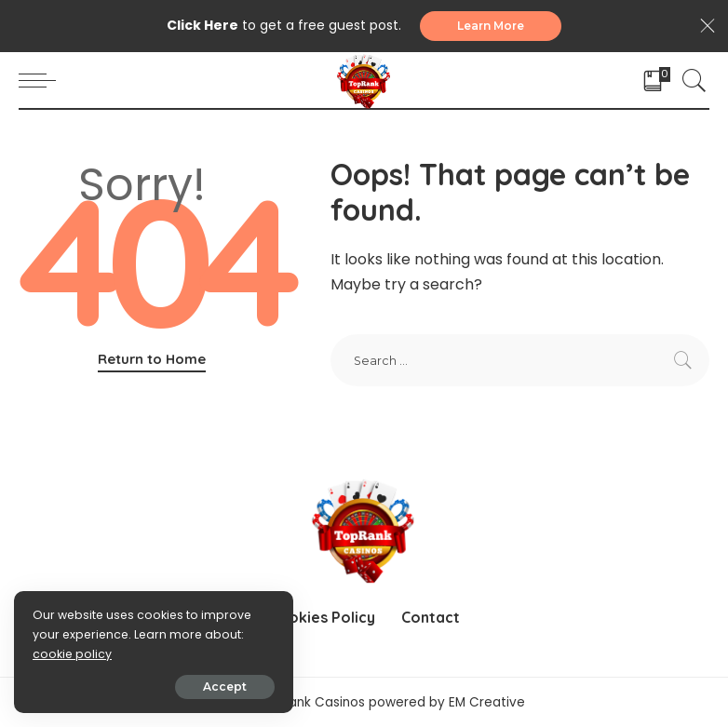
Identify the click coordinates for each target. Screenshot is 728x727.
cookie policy (72, 654)
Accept (225, 687)
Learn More (491, 26)
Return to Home (152, 359)
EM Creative (487, 702)
